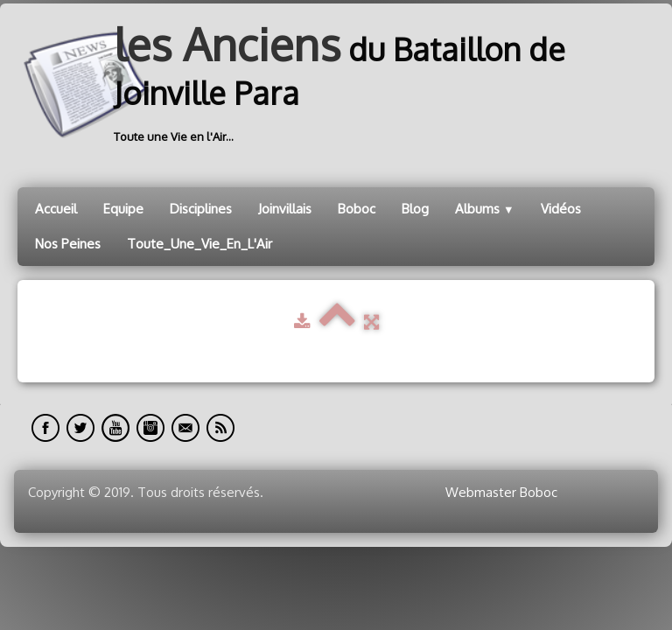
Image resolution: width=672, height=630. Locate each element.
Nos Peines (68, 244)
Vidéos (561, 209)
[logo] (336, 85)
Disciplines (201, 209)
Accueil (56, 209)
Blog (415, 209)
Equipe (123, 209)
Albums (485, 209)
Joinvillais (285, 209)
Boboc (357, 209)
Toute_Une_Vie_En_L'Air (199, 244)
